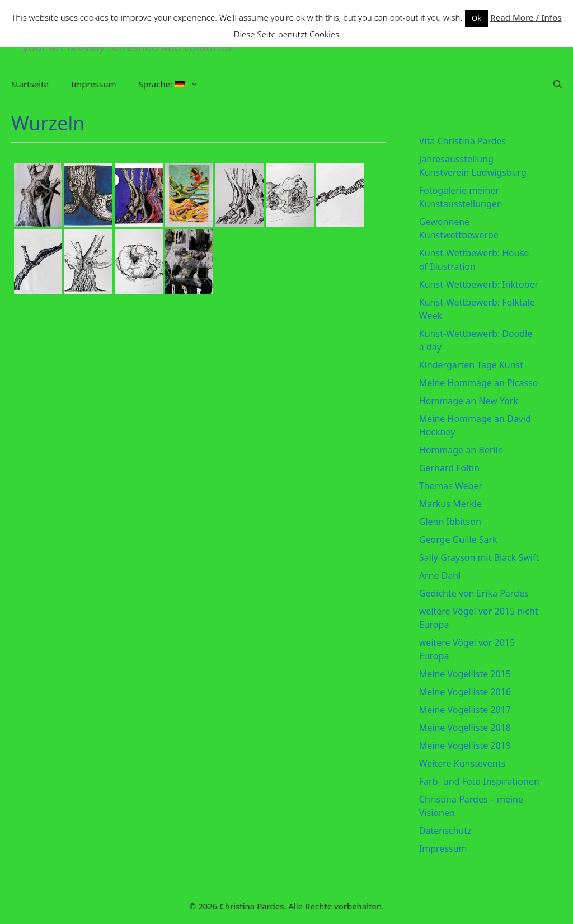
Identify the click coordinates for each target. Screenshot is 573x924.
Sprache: (174, 84)
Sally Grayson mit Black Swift (479, 557)
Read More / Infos (526, 17)
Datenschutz (445, 831)
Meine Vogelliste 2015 (465, 674)
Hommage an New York (469, 401)
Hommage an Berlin (461, 450)
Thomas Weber (451, 486)
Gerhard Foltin (449, 468)
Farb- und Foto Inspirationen (479, 781)
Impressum (93, 84)
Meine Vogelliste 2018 (465, 728)
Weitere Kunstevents (462, 763)
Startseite (30, 84)
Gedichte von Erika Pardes (474, 593)
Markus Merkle (450, 504)
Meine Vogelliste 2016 (465, 692)
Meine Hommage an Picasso (479, 383)
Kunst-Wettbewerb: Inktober (479, 284)
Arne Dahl (440, 575)
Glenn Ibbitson (450, 522)
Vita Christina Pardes (462, 141)
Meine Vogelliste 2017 (465, 710)
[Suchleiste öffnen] (558, 84)
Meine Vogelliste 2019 (465, 745)
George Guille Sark (458, 540)
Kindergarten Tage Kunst (471, 365)
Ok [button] (476, 18)
